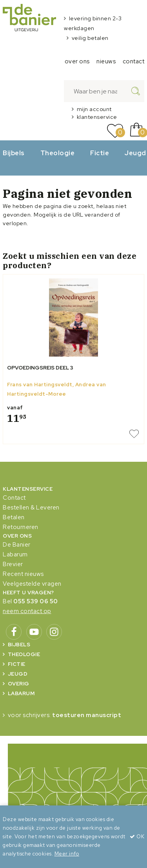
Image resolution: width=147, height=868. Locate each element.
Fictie (100, 153)
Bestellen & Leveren (31, 508)
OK (137, 837)
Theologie (58, 153)
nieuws (106, 61)
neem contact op (27, 611)
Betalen (14, 517)
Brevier (13, 564)
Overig (19, 684)
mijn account (94, 109)
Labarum (15, 554)
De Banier (17, 545)
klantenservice (97, 117)
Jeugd (18, 674)
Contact (14, 498)
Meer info (67, 854)
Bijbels (14, 153)
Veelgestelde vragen (32, 584)
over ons (77, 61)
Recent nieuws (23, 574)
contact (134, 61)
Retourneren (21, 527)
